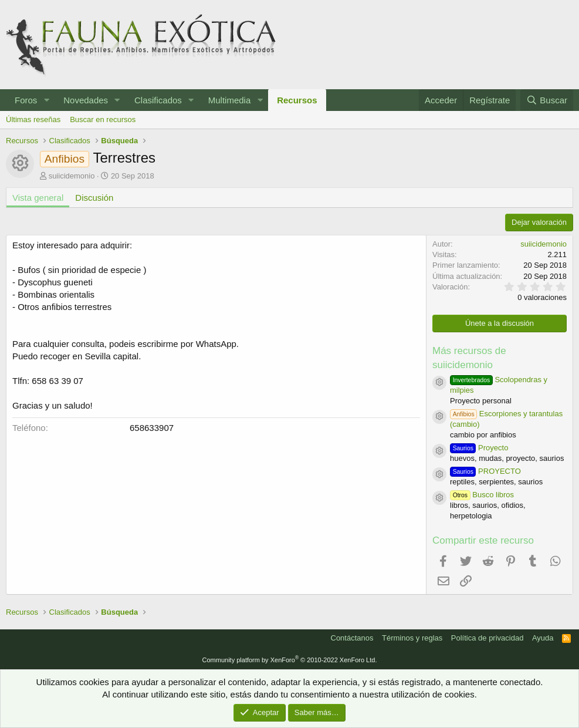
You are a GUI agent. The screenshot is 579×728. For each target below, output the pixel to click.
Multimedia (230, 100)
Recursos (297, 100)
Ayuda (543, 638)
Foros (26, 100)
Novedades (86, 100)
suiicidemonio (72, 176)
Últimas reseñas (33, 119)
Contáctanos (352, 638)
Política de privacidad (487, 638)
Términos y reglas (412, 638)
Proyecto (479, 448)
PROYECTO (485, 471)
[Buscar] (547, 100)
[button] (46, 100)
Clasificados (158, 100)
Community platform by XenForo (290, 660)
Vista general (38, 198)
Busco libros (482, 495)
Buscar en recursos (103, 119)
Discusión (94, 198)
